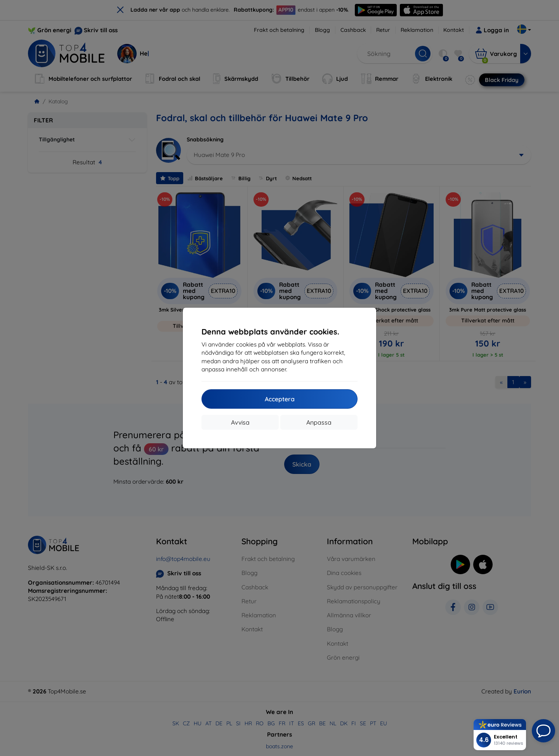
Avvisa (240, 422)
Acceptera (280, 399)
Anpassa (319, 422)
